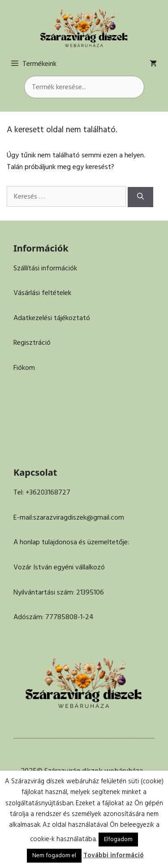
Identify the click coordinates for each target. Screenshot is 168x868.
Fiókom (24, 368)
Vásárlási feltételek (42, 293)
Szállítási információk (45, 268)
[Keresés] (140, 197)
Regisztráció (32, 343)
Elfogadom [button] (118, 839)
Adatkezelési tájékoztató (52, 318)
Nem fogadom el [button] (54, 855)
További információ (114, 855)
